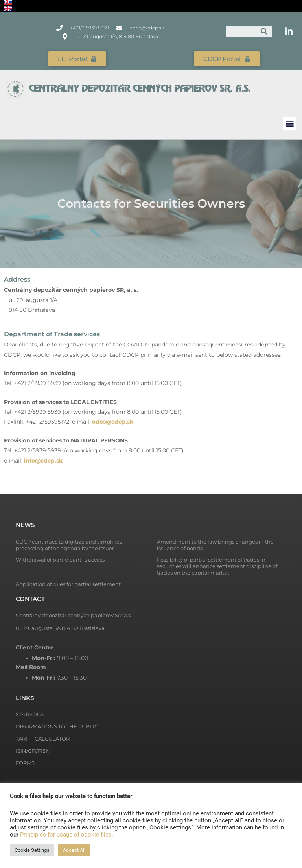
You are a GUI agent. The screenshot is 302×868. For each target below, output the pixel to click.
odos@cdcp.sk (113, 422)
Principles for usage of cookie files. (67, 835)
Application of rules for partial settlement (68, 584)
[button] (290, 124)
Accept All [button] (74, 850)
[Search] (264, 31)
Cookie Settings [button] (32, 850)
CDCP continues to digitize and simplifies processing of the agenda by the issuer (69, 545)
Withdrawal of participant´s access (60, 560)
